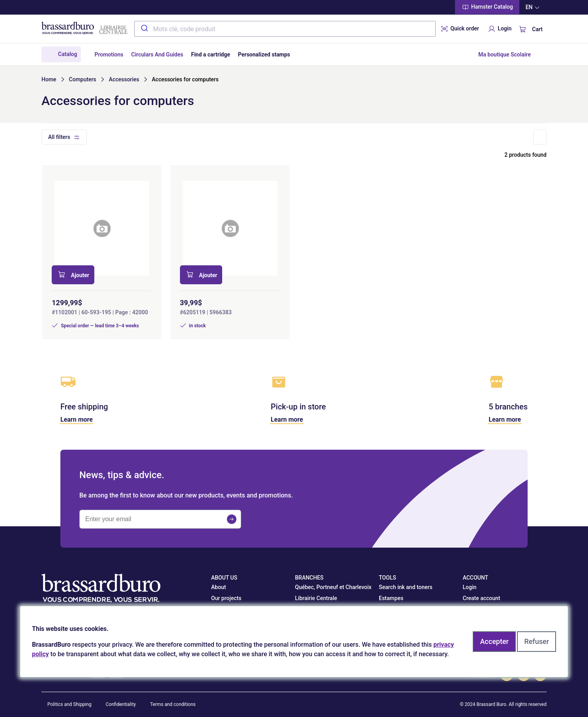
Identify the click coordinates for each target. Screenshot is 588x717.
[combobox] (285, 29)
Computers (83, 79)
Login (499, 29)
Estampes (391, 598)
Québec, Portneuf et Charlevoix (333, 587)
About (219, 587)
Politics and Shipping (69, 704)
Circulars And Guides (157, 54)
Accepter (494, 641)
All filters (59, 137)
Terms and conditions (173, 704)
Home (49, 79)
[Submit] (144, 29)
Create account (482, 598)
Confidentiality (121, 704)
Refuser (537, 641)
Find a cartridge (211, 54)
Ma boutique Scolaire (505, 54)
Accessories (124, 79)
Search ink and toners (406, 587)
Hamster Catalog (487, 7)
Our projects (226, 598)
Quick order (459, 29)
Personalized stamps (264, 54)
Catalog (67, 54)
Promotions (109, 54)
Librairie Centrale (316, 598)
